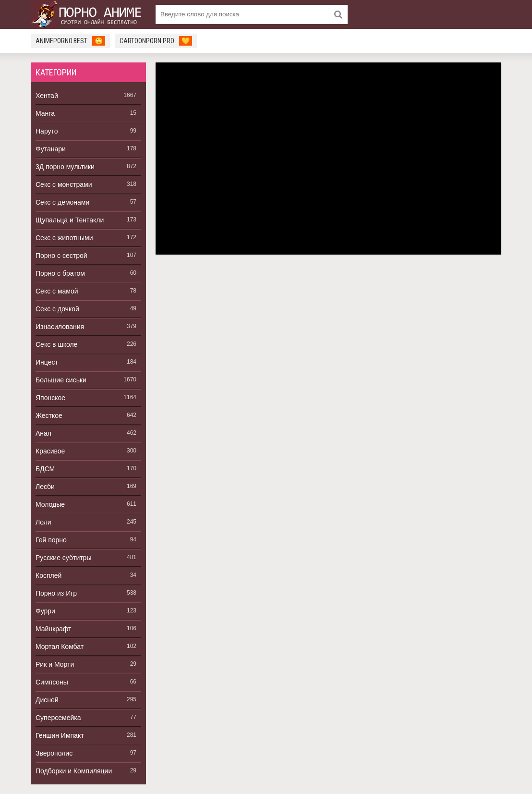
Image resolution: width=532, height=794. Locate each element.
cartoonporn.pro (156, 41)
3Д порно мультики (65, 167)
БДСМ (45, 469)
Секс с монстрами (64, 184)
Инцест (47, 362)
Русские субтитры (63, 558)
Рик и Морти (55, 664)
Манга (45, 113)
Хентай (47, 96)
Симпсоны (52, 682)
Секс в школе (56, 344)
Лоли (43, 522)
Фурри (45, 611)
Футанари (51, 149)
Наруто (47, 131)
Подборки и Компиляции (74, 771)
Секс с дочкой (57, 309)
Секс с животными (64, 238)
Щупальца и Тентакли (70, 220)
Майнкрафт (53, 629)
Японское (50, 398)
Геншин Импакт (60, 735)
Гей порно (51, 540)
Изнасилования (60, 327)
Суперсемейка (58, 718)
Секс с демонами (62, 202)
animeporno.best (70, 41)
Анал (43, 433)
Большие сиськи (61, 380)
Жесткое (49, 415)
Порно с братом (60, 273)
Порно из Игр (56, 593)
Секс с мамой (57, 291)
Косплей (48, 575)
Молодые (50, 504)
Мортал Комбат (60, 647)
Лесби (45, 487)
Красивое (50, 451)
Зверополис (54, 753)
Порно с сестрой (61, 256)
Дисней (47, 700)
